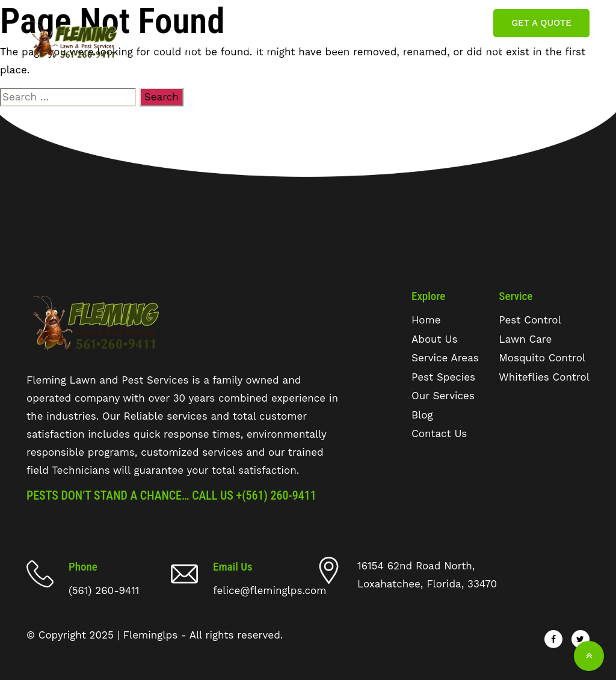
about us (196, 54)
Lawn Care (525, 339)
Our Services (426, 54)
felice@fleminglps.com (421, 23)
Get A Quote (541, 23)
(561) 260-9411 (104, 590)
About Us (434, 339)
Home (149, 47)
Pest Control (530, 320)
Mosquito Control (542, 358)
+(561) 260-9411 (276, 495)
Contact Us (548, 54)
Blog (497, 47)
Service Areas (260, 54)
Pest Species (345, 54)
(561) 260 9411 (307, 23)
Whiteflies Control (544, 377)
